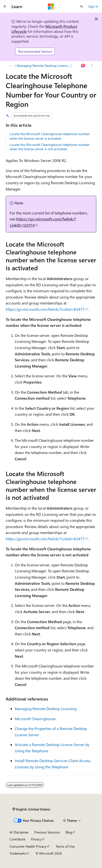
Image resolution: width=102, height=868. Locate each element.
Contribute (17, 839)
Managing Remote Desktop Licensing (43, 66)
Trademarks (18, 853)
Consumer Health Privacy (28, 846)
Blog (69, 832)
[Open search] (82, 6)
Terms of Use (65, 846)
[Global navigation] (5, 6)
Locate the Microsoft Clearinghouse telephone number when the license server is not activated (50, 147)
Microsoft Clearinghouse (35, 719)
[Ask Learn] (83, 66)
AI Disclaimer (19, 832)
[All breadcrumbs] (10, 66)
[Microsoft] (51, 6)
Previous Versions (47, 832)
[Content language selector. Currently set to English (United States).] (31, 809)
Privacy (36, 839)
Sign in (93, 6)
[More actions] (92, 66)
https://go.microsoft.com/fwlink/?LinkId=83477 (45, 309)
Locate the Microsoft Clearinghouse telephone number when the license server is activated (50, 136)
